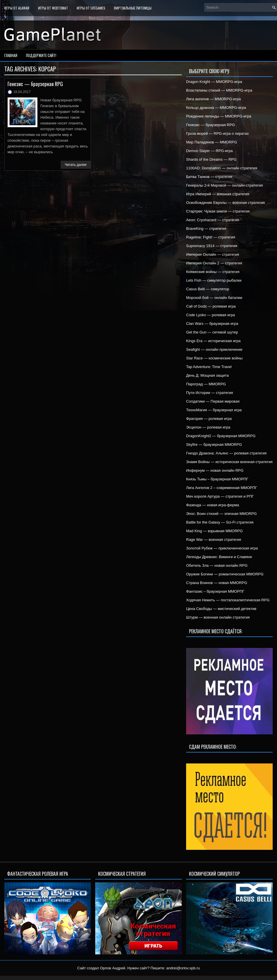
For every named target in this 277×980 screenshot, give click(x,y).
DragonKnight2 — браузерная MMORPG (221, 436)
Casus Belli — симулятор (208, 289)
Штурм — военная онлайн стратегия (218, 617)
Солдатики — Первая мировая (213, 401)
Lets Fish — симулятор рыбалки (214, 280)
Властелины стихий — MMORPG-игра (219, 90)
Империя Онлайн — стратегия (213, 254)
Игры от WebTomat (53, 8)
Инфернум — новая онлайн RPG (215, 470)
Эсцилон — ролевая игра (208, 427)
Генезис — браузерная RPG (35, 84)
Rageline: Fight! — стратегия (211, 237)
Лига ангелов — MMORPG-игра (214, 99)
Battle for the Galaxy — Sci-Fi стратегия (220, 522)
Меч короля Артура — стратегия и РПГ (220, 496)
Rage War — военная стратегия (214, 540)
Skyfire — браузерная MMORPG (214, 444)
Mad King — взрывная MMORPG (214, 531)
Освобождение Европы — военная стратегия (225, 203)
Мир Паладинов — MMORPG (212, 142)
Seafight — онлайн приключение (214, 349)
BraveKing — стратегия (206, 229)
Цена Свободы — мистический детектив (221, 609)
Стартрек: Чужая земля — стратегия (218, 211)
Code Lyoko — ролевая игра (210, 315)
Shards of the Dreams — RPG (211, 159)
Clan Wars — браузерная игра (212, 324)
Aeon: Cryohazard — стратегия (213, 220)
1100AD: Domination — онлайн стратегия (222, 168)
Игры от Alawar (17, 8)
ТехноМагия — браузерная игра (214, 410)
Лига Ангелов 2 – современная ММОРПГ (222, 488)
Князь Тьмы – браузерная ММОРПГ (217, 479)
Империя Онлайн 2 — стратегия (214, 263)
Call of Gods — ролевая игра (211, 306)
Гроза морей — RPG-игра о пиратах (217, 133)
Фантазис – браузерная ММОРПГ (215, 591)
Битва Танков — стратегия (209, 177)
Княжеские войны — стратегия (213, 272)
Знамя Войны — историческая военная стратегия (229, 462)
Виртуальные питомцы (133, 8)
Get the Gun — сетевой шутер (212, 332)
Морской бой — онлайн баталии (214, 298)
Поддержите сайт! (41, 55)
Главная (11, 55)
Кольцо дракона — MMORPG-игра (216, 108)
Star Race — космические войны (214, 358)
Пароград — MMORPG (206, 384)
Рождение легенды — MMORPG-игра (219, 116)
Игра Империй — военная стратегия (218, 194)
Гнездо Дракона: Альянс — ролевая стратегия (226, 453)
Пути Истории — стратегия (209, 393)
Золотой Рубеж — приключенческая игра (222, 548)
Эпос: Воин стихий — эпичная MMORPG (221, 514)
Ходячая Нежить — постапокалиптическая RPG (228, 600)
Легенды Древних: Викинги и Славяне (219, 557)
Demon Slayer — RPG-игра (209, 151)
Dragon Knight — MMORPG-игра (214, 82)
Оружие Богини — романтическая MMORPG (225, 574)
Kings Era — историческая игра (213, 341)
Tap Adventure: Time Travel (209, 367)
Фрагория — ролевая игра (209, 419)
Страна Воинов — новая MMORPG (217, 583)
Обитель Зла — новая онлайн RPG (217, 565)
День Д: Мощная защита (207, 375)
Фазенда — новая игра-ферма (213, 505)
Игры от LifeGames (91, 8)
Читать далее (76, 165)
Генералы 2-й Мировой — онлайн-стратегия (224, 185)
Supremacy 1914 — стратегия (212, 246)
